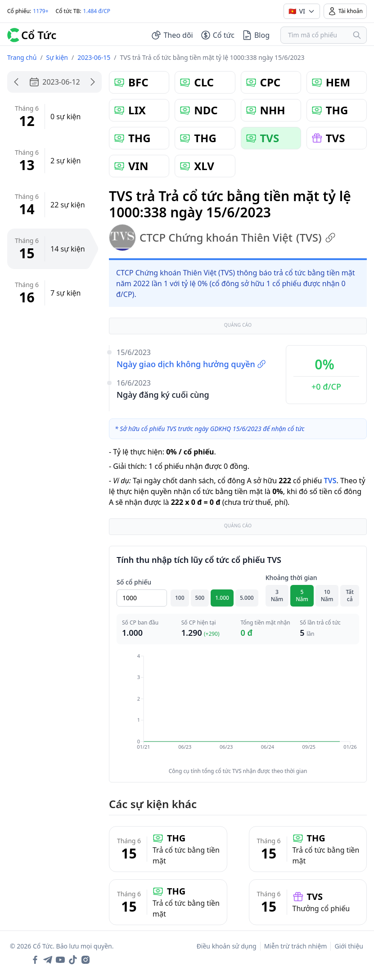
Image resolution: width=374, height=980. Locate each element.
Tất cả (350, 596)
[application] (238, 708)
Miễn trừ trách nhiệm (296, 946)
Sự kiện (57, 57)
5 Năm (302, 596)
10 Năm (327, 596)
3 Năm (277, 596)
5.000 (247, 598)
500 (200, 598)
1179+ (41, 11)
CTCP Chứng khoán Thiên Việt (222, 238)
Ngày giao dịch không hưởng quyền (191, 364)
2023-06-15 (94, 57)
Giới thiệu (349, 946)
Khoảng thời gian (291, 578)
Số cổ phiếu (134, 582)
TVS (330, 481)
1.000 (222, 598)
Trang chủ (22, 57)
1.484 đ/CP (97, 11)
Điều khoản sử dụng (227, 946)
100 (180, 598)
